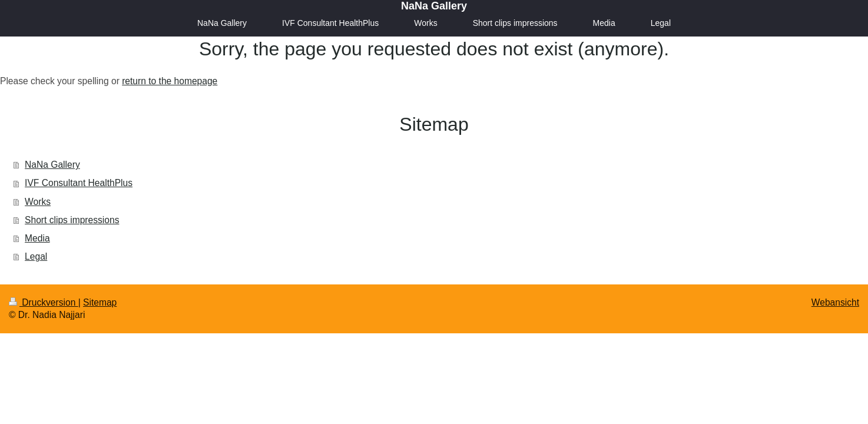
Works (38, 202)
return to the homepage (170, 81)
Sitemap (100, 302)
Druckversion (44, 302)
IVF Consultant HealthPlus (79, 183)
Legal (36, 256)
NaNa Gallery (434, 6)
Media (37, 238)
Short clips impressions (72, 220)
